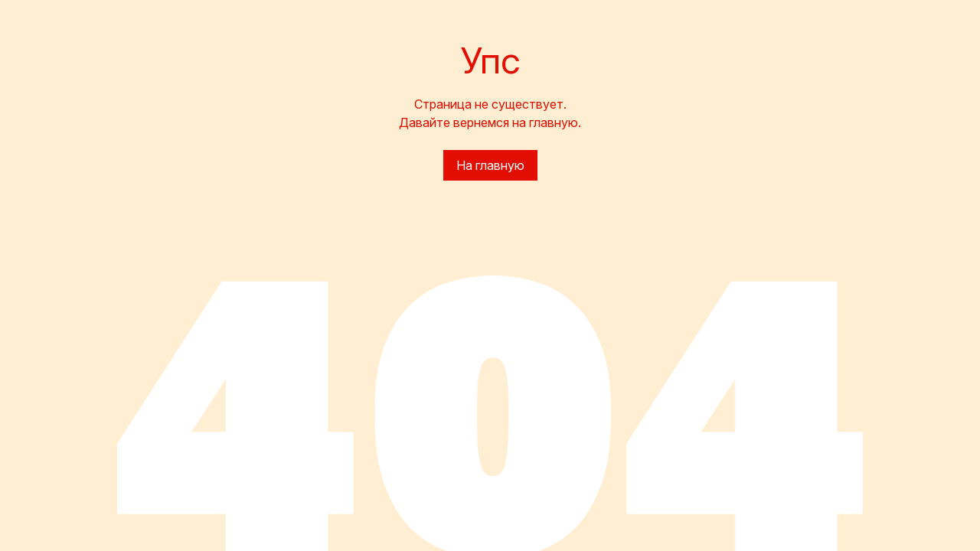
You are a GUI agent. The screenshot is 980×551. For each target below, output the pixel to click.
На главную (490, 165)
